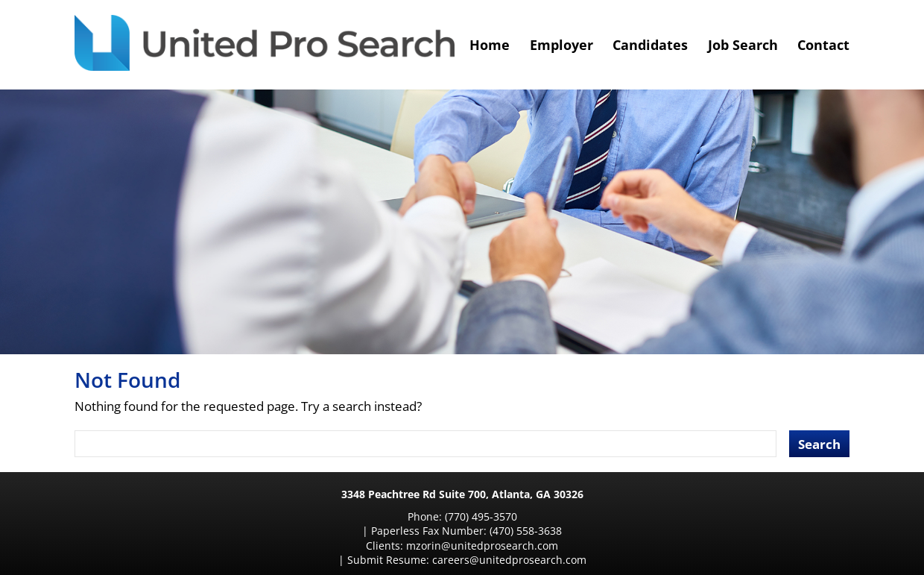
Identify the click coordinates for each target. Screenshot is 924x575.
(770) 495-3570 (381, 516)
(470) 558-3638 (581, 516)
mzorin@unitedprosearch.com (358, 531)
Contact (823, 45)
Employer (561, 45)
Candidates (650, 45)
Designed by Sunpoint (533, 553)
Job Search (743, 45)
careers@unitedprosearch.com (605, 531)
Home (490, 45)
